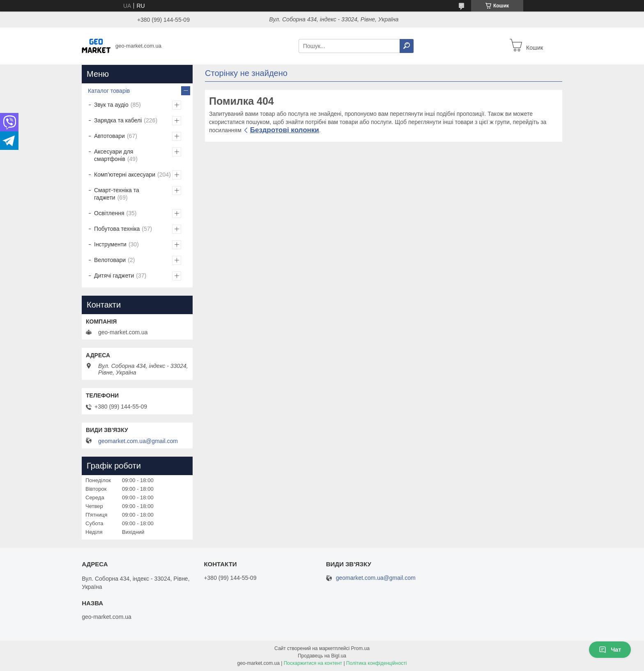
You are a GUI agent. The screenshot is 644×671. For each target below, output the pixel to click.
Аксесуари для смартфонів (114, 155)
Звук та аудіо (111, 105)
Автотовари (109, 136)
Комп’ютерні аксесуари (125, 175)
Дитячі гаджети (114, 276)
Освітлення (109, 213)
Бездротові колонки (285, 130)
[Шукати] (407, 46)
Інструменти (110, 244)
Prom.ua (360, 648)
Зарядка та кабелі (118, 120)
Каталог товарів (109, 91)
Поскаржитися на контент (313, 663)
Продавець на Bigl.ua (322, 656)
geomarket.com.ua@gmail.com (138, 441)
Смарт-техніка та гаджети (117, 194)
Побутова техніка (117, 229)
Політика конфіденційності (377, 663)
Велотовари (110, 260)
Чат (610, 650)
